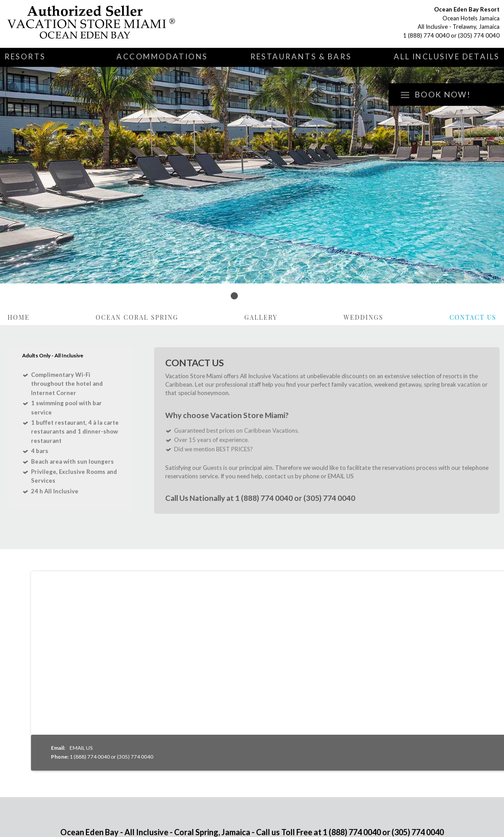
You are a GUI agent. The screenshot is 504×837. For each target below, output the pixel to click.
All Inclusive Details (447, 56)
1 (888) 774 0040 (426, 35)
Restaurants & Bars (301, 56)
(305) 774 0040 (479, 35)
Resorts (25, 56)
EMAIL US (341, 476)
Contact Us (473, 317)
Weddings (364, 317)
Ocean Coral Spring (137, 317)
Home (19, 317)
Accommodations (162, 56)
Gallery (261, 317)
